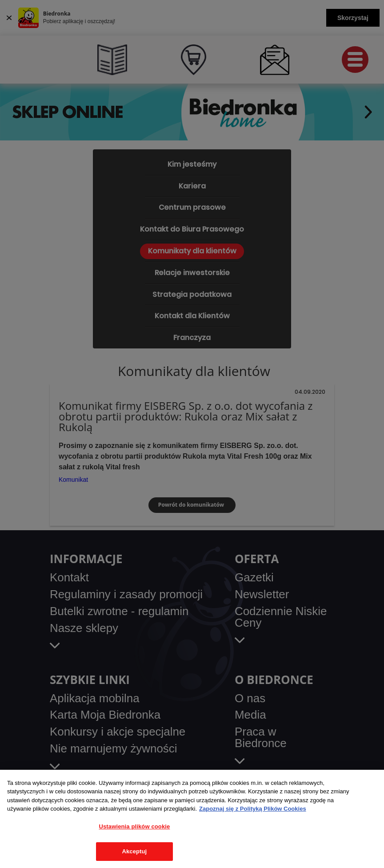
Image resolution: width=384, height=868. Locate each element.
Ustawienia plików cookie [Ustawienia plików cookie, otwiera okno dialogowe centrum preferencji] (134, 826)
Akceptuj (134, 851)
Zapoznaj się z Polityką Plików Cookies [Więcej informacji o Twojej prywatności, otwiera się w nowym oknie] (253, 809)
